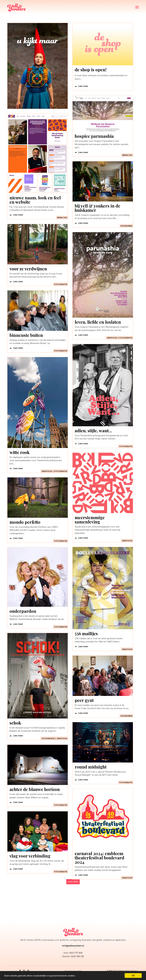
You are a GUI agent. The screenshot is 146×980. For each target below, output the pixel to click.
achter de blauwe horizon (35, 789)
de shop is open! (91, 70)
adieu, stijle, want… (93, 431)
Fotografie (61, 285)
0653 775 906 (76, 953)
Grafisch (112, 338)
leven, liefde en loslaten (98, 322)
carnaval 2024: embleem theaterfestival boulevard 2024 (99, 858)
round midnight (91, 767)
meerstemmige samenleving (90, 520)
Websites (127, 155)
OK (133, 975)
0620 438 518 (77, 957)
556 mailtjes (86, 633)
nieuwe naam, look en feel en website (35, 200)
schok (15, 723)
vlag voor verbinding (30, 856)
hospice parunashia (94, 136)
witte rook (20, 452)
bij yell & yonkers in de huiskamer (97, 208)
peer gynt (84, 700)
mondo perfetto (25, 522)
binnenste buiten (26, 335)
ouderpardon (23, 611)
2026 (111, 971)
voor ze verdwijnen (28, 269)
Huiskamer (127, 226)
